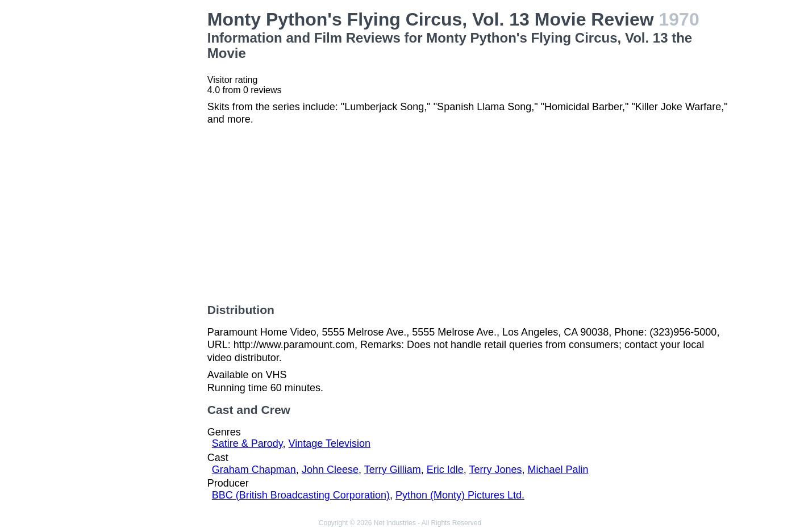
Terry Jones (495, 470)
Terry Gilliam (393, 470)
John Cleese (330, 470)
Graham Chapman (254, 470)
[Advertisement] (139, 179)
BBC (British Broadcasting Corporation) (301, 495)
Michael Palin (558, 470)
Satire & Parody (247, 443)
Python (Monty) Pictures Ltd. (460, 495)
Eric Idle (445, 470)
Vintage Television (330, 443)
